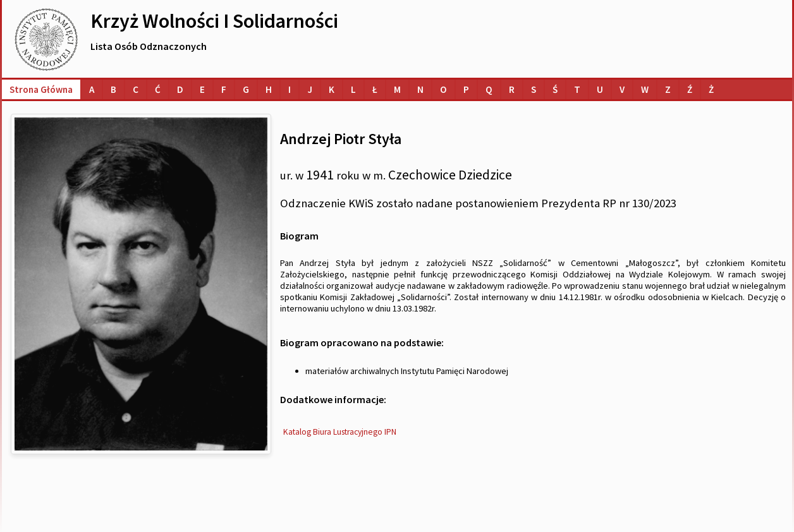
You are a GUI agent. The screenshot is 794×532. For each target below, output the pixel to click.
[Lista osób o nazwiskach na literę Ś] (555, 89)
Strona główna (41, 89)
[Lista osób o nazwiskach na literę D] (180, 89)
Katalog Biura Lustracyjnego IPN (340, 432)
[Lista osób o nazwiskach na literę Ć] (158, 89)
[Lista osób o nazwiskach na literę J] (310, 89)
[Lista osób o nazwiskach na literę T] (577, 89)
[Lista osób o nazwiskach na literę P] (466, 89)
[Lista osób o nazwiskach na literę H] (269, 89)
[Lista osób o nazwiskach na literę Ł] (375, 89)
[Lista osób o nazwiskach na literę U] (600, 89)
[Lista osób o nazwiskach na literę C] (136, 89)
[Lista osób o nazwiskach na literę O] (443, 89)
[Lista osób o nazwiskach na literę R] (512, 89)
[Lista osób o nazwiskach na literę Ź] (690, 89)
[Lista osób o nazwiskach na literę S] (534, 89)
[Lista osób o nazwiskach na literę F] (224, 89)
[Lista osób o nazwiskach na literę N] (420, 89)
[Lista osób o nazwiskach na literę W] (645, 89)
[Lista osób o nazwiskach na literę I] (290, 89)
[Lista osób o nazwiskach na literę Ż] (711, 89)
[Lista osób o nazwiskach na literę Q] (489, 89)
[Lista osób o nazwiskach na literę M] (397, 89)
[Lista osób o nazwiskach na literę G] (246, 89)
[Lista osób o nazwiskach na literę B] (113, 89)
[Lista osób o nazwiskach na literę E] (202, 89)
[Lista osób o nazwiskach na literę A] (92, 89)
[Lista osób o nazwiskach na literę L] (353, 89)
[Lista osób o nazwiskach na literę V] (622, 89)
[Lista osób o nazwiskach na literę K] (332, 89)
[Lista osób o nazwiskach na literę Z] (668, 89)
